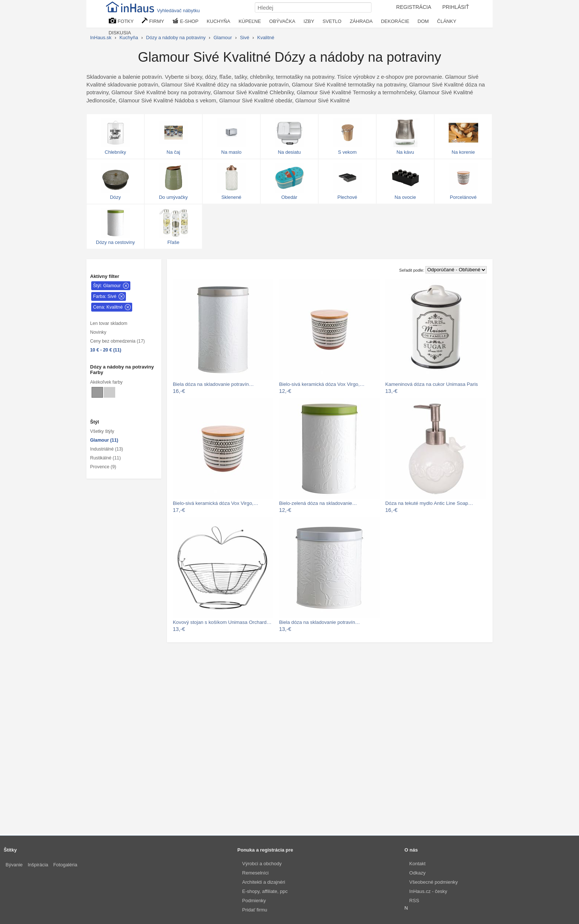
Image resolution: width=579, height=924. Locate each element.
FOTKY (121, 21)
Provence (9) (103, 467)
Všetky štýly (102, 431)
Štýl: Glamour (107, 286)
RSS (414, 901)
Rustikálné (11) (105, 458)
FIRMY (153, 21)
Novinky (98, 332)
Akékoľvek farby (106, 382)
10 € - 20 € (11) (106, 350)
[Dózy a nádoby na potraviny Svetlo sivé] (109, 392)
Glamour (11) (104, 440)
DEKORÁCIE (395, 21)
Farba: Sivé (105, 296)
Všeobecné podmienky (434, 882)
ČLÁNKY (447, 21)
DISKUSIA (120, 33)
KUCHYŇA (219, 21)
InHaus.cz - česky (428, 891)
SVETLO (332, 21)
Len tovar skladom (109, 323)
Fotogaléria (65, 865)
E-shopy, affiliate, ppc (265, 891)
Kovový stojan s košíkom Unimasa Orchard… (222, 622)
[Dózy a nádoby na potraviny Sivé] (97, 392)
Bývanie (14, 865)
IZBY (309, 21)
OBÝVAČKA (282, 21)
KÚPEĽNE (250, 21)
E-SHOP (185, 21)
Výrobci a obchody (262, 864)
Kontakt (417, 864)
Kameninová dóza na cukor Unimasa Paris (431, 384)
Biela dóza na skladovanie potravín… (213, 384)
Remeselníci (256, 873)
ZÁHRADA (361, 21)
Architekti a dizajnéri (264, 882)
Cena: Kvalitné (108, 307)
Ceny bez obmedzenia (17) (117, 341)
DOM (423, 21)
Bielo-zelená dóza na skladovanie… (318, 503)
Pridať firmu (255, 910)
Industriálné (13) (107, 449)
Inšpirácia (38, 865)
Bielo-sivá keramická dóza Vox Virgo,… (322, 384)
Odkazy (417, 873)
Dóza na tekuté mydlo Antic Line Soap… (429, 503)
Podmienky (254, 901)
